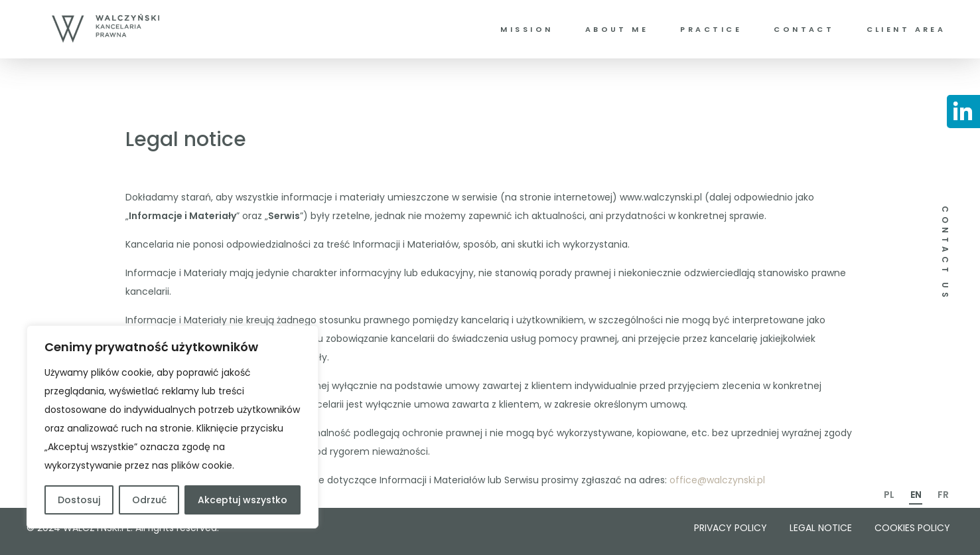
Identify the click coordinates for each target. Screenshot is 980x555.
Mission (526, 29)
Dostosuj (79, 500)
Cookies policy (912, 528)
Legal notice (821, 528)
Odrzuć (149, 500)
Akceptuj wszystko (243, 500)
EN (916, 495)
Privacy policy (731, 528)
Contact (804, 29)
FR (943, 495)
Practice (711, 29)
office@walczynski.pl (717, 480)
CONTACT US (945, 254)
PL (889, 495)
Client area (906, 29)
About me (617, 29)
